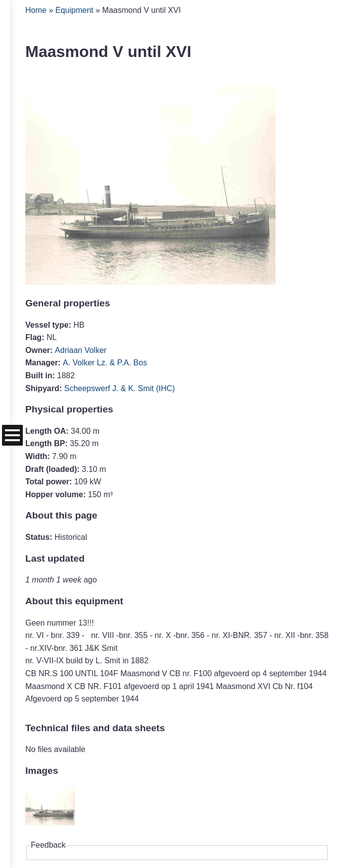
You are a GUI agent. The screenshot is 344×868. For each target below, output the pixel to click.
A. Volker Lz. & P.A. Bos (105, 363)
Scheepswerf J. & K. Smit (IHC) (119, 388)
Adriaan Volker (81, 350)
